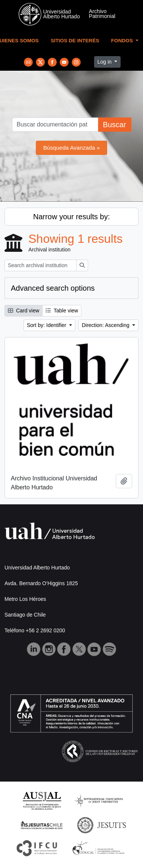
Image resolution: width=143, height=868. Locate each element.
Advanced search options (53, 288)
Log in (105, 62)
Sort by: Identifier (47, 325)
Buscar (114, 125)
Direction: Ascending (106, 325)
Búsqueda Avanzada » (72, 148)
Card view (24, 311)
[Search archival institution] (41, 265)
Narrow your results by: (72, 217)
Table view (62, 311)
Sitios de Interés (75, 41)
